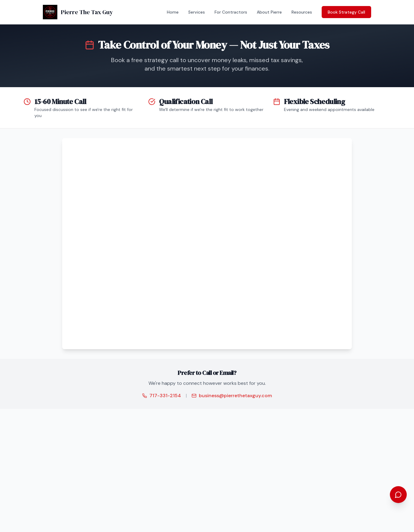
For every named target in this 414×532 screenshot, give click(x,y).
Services (197, 12)
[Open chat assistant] (398, 495)
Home (173, 12)
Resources (302, 12)
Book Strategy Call (346, 12)
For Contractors (231, 12)
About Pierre (269, 12)
